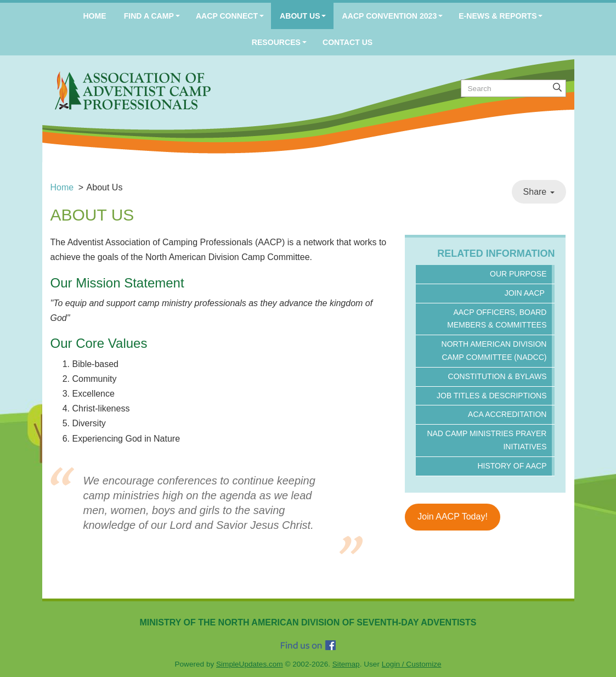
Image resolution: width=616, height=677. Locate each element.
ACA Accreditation (507, 414)
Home (94, 16)
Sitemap (346, 664)
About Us (300, 16)
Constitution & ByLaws (498, 376)
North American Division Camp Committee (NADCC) (494, 351)
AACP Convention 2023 (390, 16)
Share (539, 192)
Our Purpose (518, 274)
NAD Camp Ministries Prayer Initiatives (487, 440)
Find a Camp (149, 16)
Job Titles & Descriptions (491, 396)
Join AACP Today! (453, 517)
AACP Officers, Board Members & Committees (497, 319)
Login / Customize (412, 664)
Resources (276, 42)
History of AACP (512, 466)
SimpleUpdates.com (250, 664)
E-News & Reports (498, 16)
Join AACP (526, 293)
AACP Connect (227, 16)
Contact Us (347, 42)
